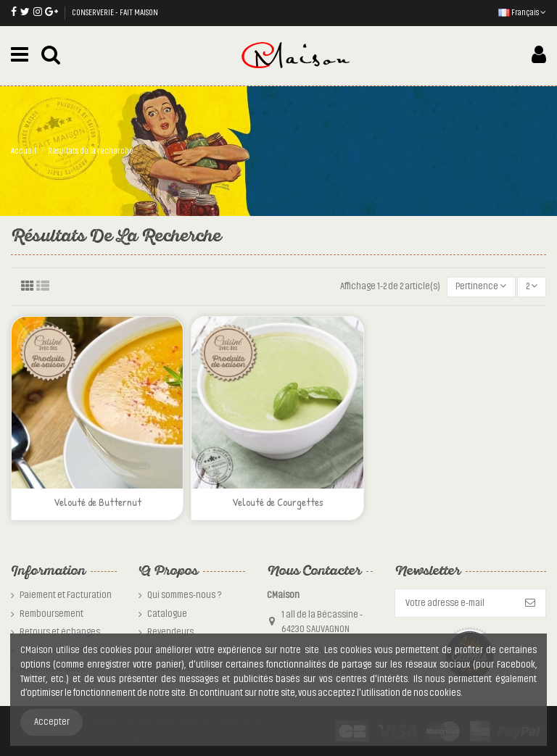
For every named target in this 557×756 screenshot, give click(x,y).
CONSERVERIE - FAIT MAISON (115, 12)
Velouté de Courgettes (277, 502)
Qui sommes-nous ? (185, 595)
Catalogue (167, 614)
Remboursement (51, 614)
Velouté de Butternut (98, 502)
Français (522, 12)
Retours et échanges (60, 632)
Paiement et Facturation (66, 595)
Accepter (52, 722)
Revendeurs (170, 632)
